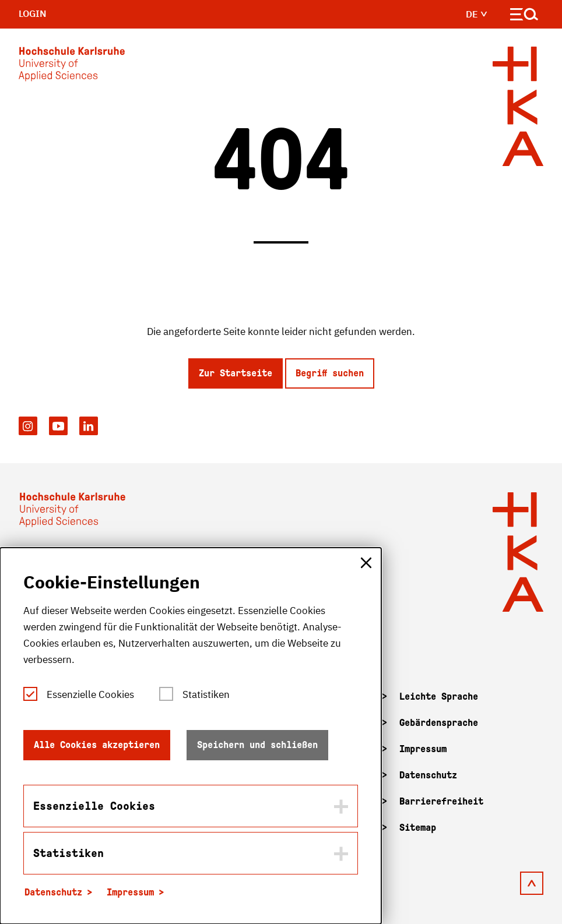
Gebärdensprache (439, 723)
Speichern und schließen (257, 745)
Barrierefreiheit (441, 801)
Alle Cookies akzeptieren (97, 745)
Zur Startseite (236, 373)
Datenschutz (428, 775)
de (477, 14)
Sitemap (418, 828)
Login (33, 13)
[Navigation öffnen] (524, 17)
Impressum (423, 749)
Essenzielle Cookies (90, 694)
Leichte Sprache (439, 696)
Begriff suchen (330, 373)
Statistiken (206, 694)
